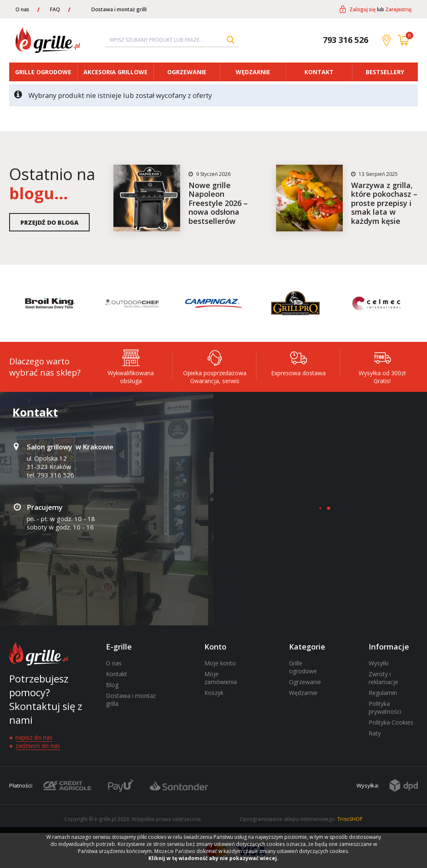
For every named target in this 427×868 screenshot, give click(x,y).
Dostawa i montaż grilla (131, 700)
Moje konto (220, 663)
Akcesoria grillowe (116, 72)
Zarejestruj (398, 9)
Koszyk (214, 693)
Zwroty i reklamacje (383, 678)
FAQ (55, 9)
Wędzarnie (253, 72)
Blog (112, 685)
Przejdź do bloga (49, 222)
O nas (22, 9)
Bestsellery (385, 72)
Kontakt (319, 72)
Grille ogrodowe (43, 72)
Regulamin (383, 693)
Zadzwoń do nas (38, 746)
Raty (375, 733)
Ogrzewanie (187, 72)
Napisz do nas (34, 737)
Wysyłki (379, 663)
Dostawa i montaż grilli (119, 9)
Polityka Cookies (391, 722)
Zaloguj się (363, 9)
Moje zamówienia (221, 678)
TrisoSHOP (350, 819)
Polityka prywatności (385, 707)
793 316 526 (345, 40)
